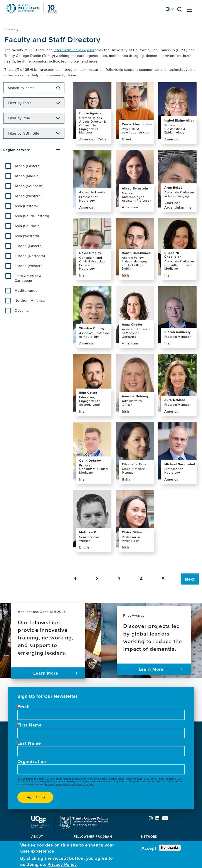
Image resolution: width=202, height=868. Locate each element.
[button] (181, 10)
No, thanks (170, 847)
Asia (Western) (27, 236)
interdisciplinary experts (74, 50)
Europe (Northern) (30, 256)
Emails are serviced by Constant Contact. (69, 784)
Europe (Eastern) (29, 246)
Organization (32, 761)
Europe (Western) (29, 266)
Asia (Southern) (28, 226)
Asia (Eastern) (26, 206)
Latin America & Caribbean (28, 278)
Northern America (30, 300)
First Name (29, 725)
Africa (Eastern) (28, 166)
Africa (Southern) (29, 186)
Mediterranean (27, 290)
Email (24, 707)
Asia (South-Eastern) (32, 216)
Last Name (29, 743)
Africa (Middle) (27, 176)
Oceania (22, 310)
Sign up (33, 797)
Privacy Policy (62, 864)
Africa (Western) (28, 196)
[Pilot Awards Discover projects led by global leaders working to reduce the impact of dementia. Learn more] (154, 641)
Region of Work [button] (17, 150)
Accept (149, 848)
